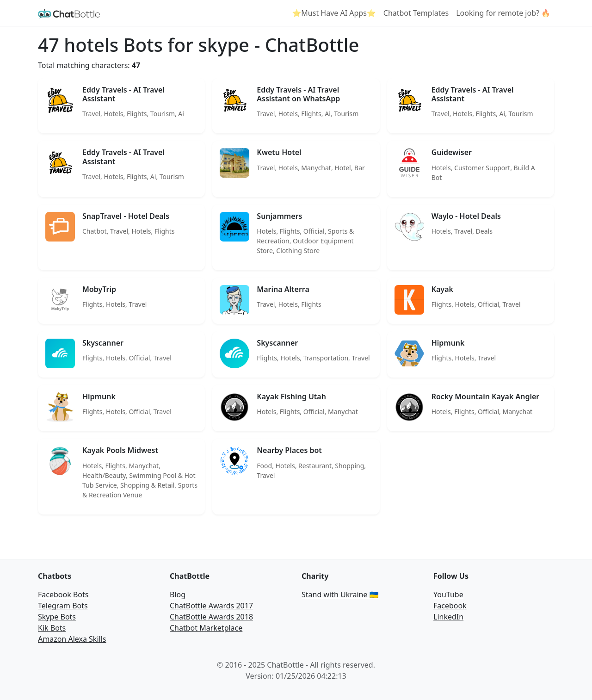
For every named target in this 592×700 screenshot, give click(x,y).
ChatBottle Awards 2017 (211, 606)
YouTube (448, 595)
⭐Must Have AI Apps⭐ (334, 13)
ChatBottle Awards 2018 (211, 617)
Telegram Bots (63, 606)
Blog (178, 595)
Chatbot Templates (416, 13)
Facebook (450, 606)
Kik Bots (52, 628)
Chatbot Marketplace (206, 628)
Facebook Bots (63, 595)
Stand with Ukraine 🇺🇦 (340, 595)
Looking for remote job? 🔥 (503, 13)
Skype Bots (57, 617)
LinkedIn (448, 617)
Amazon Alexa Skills (72, 639)
